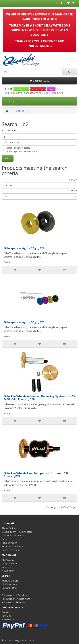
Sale (51, 89)
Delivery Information (13, 535)
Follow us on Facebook (15, 595)
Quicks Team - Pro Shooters (17, 532)
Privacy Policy (9, 543)
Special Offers (38, 89)
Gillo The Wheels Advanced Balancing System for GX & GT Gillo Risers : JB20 (39, 398)
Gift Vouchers (9, 584)
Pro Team (24, 93)
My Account (8, 560)
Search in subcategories (16, 148)
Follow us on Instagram (16, 599)
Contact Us (8, 612)
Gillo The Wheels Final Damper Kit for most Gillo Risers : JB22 (37, 475)
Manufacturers (10, 581)
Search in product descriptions (20, 152)
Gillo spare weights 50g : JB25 (24, 322)
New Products (21, 89)
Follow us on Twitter (14, 602)
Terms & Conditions (13, 546)
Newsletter (8, 571)
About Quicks (9, 528)
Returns (6, 539)
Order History (9, 564)
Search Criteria (9, 130)
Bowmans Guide (39, 93)
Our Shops (11, 93)
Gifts (53, 93)
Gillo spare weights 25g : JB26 (24, 248)
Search (20, 111)
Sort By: (73, 180)
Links (60, 93)
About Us (62, 89)
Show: (74, 191)
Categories (14, 101)
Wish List (7, 567)
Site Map (7, 616)
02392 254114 (10, 619)
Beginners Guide (11, 550)
